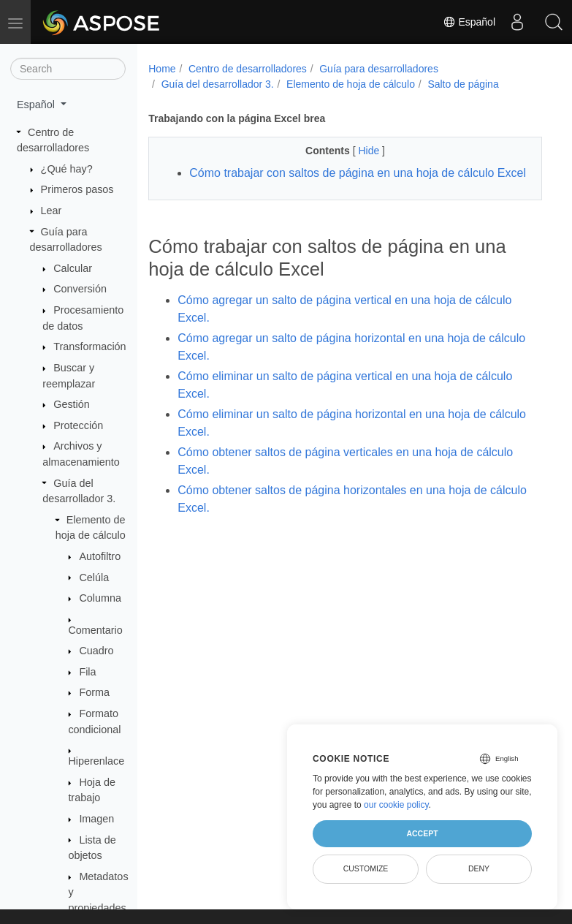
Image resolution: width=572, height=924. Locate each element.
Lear (52, 211)
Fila (87, 672)
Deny (479, 868)
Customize (366, 868)
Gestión (72, 404)
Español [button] (37, 105)
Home (162, 69)
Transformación (89, 346)
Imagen (96, 819)
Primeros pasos (77, 189)
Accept (422, 833)
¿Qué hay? (67, 169)
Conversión (80, 289)
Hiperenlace (96, 761)
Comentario (95, 630)
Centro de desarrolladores (248, 69)
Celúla (94, 577)
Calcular (73, 268)
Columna (100, 598)
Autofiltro (100, 556)
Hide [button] (370, 151)
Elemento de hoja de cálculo (351, 84)
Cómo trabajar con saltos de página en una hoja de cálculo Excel (358, 173)
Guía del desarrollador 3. (218, 84)
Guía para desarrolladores (379, 69)
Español (469, 22)
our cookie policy (396, 805)
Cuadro (96, 651)
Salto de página (463, 84)
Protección (78, 425)
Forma (94, 692)
